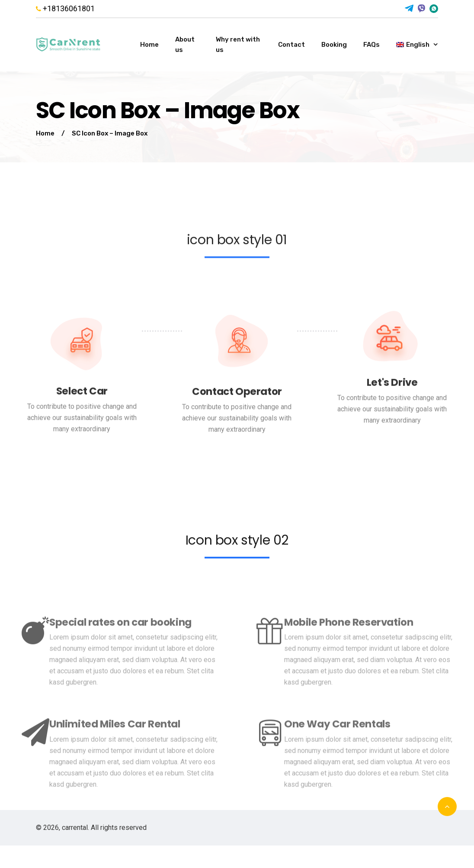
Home (149, 45)
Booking (334, 45)
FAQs (372, 45)
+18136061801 (65, 9)
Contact (291, 45)
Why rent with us (238, 45)
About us (185, 45)
